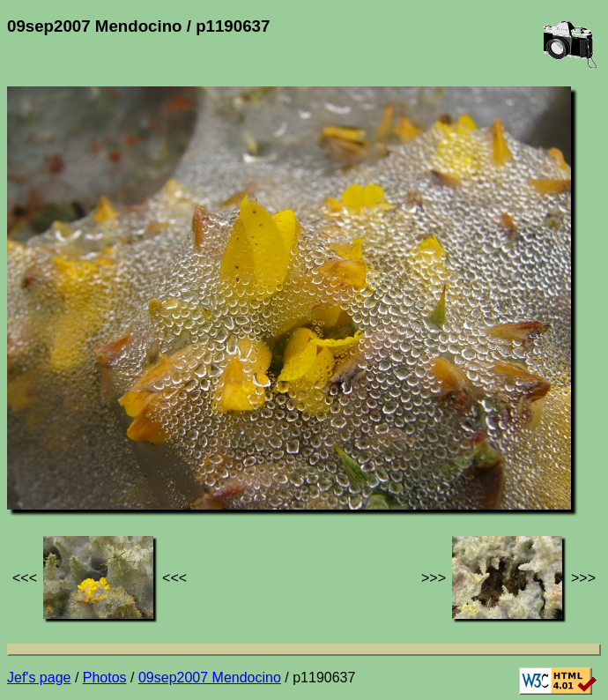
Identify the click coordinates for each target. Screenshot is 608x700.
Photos (105, 678)
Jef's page (39, 678)
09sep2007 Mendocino (210, 678)
